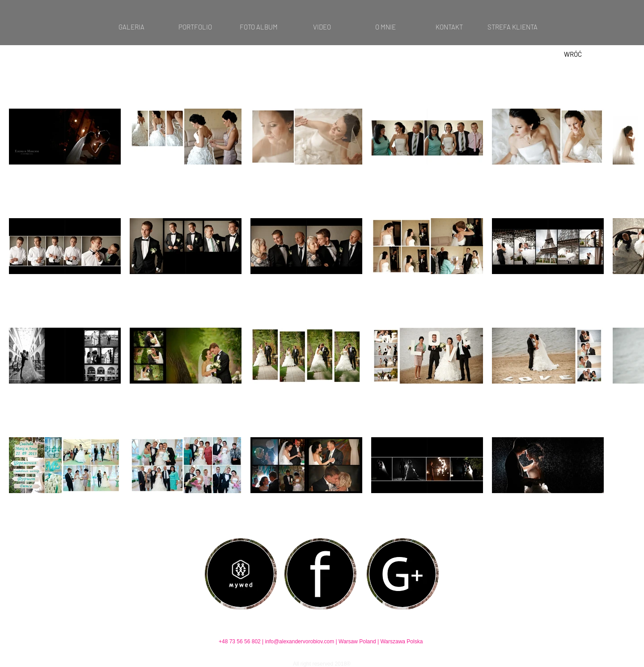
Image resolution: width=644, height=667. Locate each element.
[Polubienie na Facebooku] (320, 628)
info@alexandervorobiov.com (300, 642)
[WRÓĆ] (573, 54)
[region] (241, 574)
